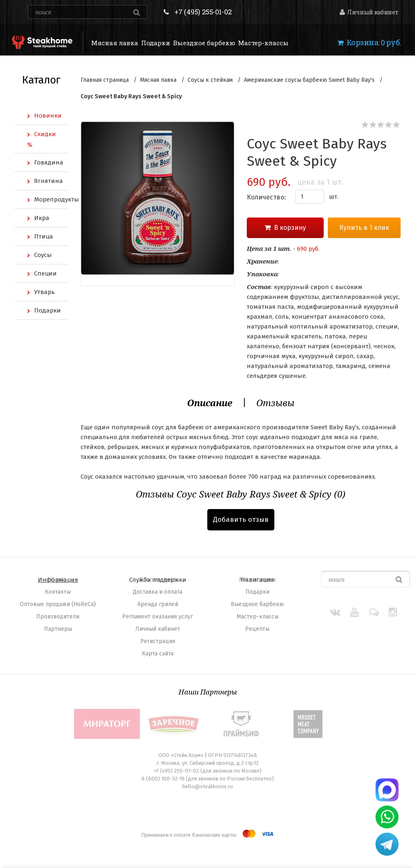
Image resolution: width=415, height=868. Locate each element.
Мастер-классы (263, 43)
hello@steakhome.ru (207, 786)
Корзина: (369, 43)
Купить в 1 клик (364, 228)
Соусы (43, 255)
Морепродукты (51, 199)
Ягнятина (49, 181)
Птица (44, 236)
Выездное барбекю (204, 43)
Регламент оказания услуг (158, 617)
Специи (45, 273)
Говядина (49, 162)
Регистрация (158, 641)
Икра (42, 218)
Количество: (266, 197)
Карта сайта (158, 654)
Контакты (58, 592)
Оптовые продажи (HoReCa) (58, 604)
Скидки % (42, 139)
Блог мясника (158, 580)
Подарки (156, 43)
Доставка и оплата (158, 592)
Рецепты (257, 629)
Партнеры (58, 629)
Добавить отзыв (241, 520)
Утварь (44, 292)
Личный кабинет (369, 12)
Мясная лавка (115, 43)
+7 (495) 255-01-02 (203, 12)
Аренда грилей (158, 604)
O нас (58, 580)
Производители (58, 617)
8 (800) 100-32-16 (163, 779)
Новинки (48, 116)
